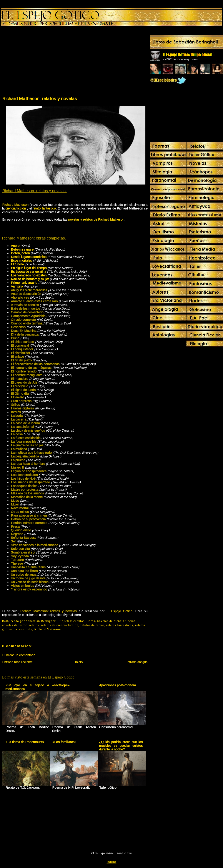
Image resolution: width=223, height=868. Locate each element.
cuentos (79, 621)
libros (91, 621)
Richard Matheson (48, 629)
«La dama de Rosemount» (25, 742)
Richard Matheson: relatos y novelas (40, 99)
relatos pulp (23, 629)
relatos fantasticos (120, 625)
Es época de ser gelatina (28, 272)
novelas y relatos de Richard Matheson (96, 219)
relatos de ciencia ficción (60, 625)
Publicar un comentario (19, 655)
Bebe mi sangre (22, 249)
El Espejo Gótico (120, 611)
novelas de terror (15, 625)
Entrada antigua (136, 662)
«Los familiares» (64, 742)
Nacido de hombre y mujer (30, 279)
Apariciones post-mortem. (118, 685)
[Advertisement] (38, 62)
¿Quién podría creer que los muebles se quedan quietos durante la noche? (121, 746)
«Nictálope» (61, 685)
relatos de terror (92, 625)
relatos (34, 625)
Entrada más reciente (17, 662)
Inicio (79, 662)
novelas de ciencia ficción (116, 621)
